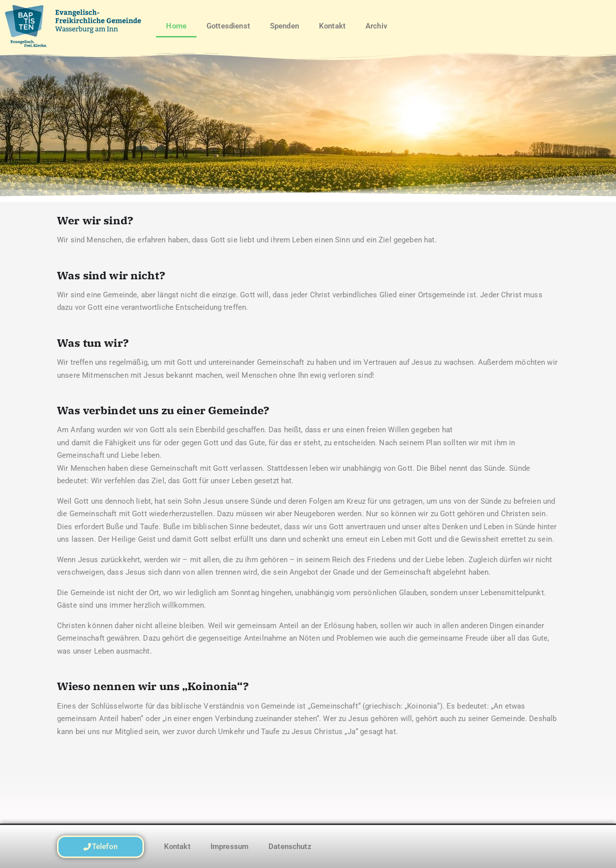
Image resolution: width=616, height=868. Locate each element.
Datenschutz (290, 847)
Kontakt (332, 26)
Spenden (284, 26)
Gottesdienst (228, 26)
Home (176, 26)
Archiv (376, 26)
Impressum (229, 847)
